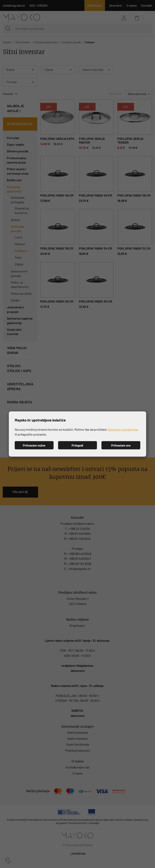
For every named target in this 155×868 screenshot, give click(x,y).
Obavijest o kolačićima (123, 429)
